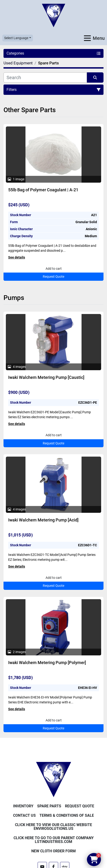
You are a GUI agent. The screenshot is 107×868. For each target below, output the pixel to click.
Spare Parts (49, 806)
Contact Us (24, 815)
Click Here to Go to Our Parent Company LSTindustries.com (54, 840)
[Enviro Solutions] (53, 779)
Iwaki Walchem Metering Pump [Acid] (43, 520)
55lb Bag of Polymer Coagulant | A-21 (43, 190)
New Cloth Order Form (53, 851)
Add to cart (54, 269)
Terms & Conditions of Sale (67, 815)
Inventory (23, 806)
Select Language (16, 38)
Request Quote (53, 277)
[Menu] (87, 38)
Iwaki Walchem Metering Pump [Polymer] (47, 663)
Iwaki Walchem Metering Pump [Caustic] (46, 377)
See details (17, 257)
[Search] (45, 78)
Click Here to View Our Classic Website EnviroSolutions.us (53, 827)
